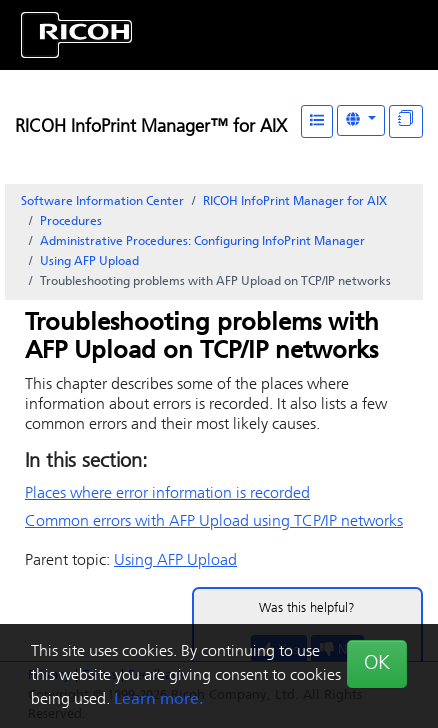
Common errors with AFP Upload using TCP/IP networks (214, 522)
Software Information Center (102, 202)
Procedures (71, 222)
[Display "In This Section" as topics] (406, 121)
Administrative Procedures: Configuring (202, 242)
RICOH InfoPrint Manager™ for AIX (151, 127)
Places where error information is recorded (167, 494)
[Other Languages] (361, 120)
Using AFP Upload (89, 262)
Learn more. (158, 700)
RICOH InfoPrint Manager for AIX (295, 202)
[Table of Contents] (317, 121)
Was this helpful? (307, 608)
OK (377, 664)
